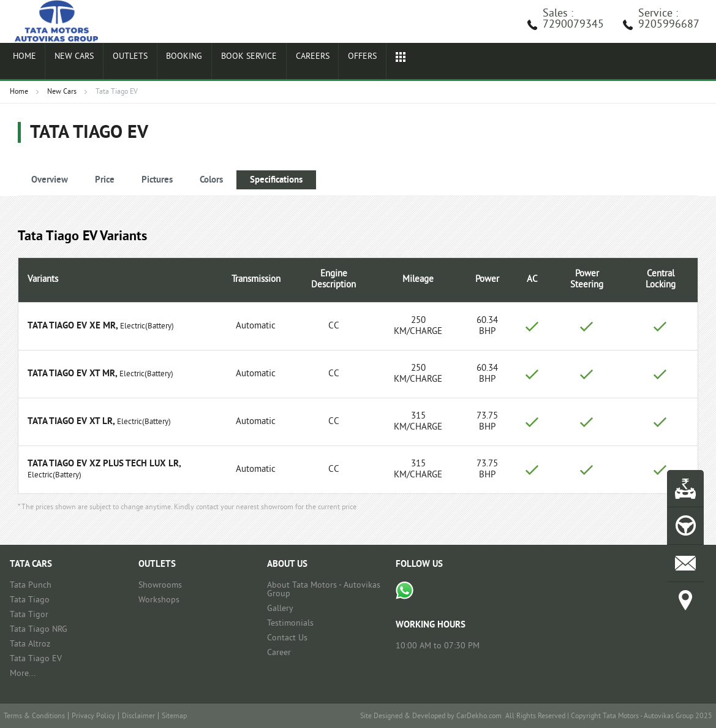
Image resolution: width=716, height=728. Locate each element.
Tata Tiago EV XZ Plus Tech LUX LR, (104, 464)
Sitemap (174, 717)
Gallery (280, 609)
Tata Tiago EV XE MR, (73, 326)
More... (23, 674)
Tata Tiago (30, 600)
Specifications (276, 180)
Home (21, 63)
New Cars (67, 63)
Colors (211, 180)
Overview (50, 180)
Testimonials (290, 624)
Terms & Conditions (34, 717)
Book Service (230, 63)
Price (105, 180)
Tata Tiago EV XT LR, (71, 422)
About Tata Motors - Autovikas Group (324, 590)
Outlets (119, 63)
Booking (168, 63)
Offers (337, 63)
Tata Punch (31, 586)
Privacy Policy (93, 717)
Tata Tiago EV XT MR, (72, 374)
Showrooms (160, 586)
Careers (291, 63)
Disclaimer (138, 717)
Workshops (159, 600)
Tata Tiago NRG (39, 630)
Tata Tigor (29, 615)
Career (279, 653)
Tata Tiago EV (36, 659)
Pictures (157, 180)
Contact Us (287, 638)
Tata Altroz (30, 644)
